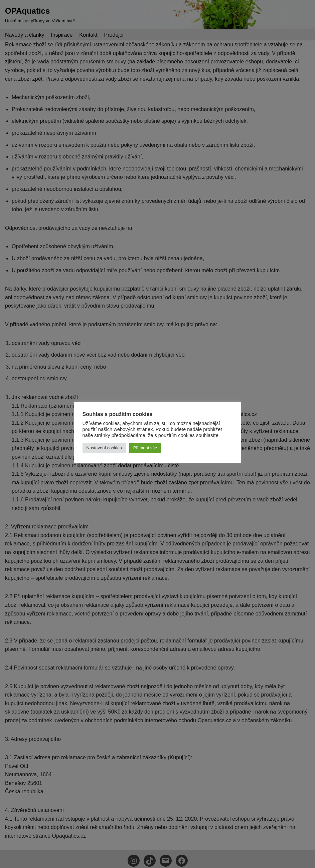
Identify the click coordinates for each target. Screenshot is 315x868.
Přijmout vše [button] (145, 448)
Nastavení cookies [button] (104, 448)
